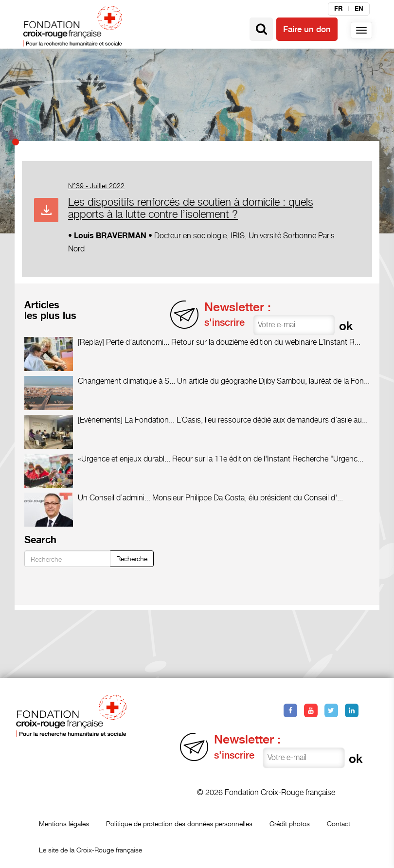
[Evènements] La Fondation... (126, 420)
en (359, 9)
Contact (339, 824)
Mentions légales (64, 824)
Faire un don (307, 29)
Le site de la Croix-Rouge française (90, 850)
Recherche (132, 558)
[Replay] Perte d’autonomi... (124, 342)
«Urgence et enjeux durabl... (124, 459)
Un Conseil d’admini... (114, 498)
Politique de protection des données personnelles (179, 824)
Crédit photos (290, 824)
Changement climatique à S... (126, 381)
